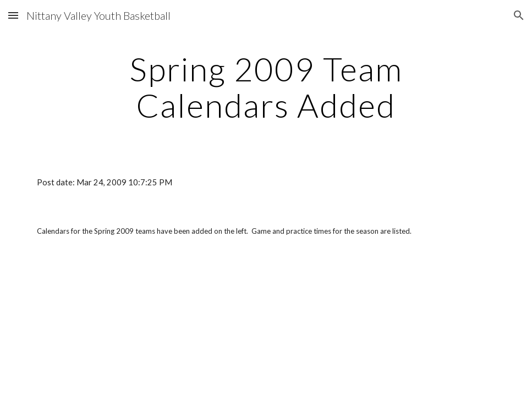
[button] (13, 15)
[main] (266, 87)
